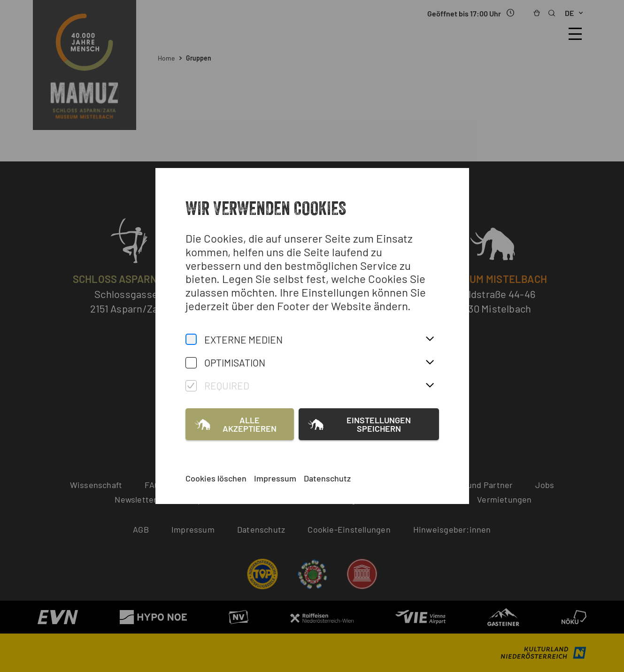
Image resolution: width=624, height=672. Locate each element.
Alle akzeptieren (250, 424)
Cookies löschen (216, 478)
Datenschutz (327, 478)
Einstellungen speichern (379, 424)
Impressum (275, 478)
